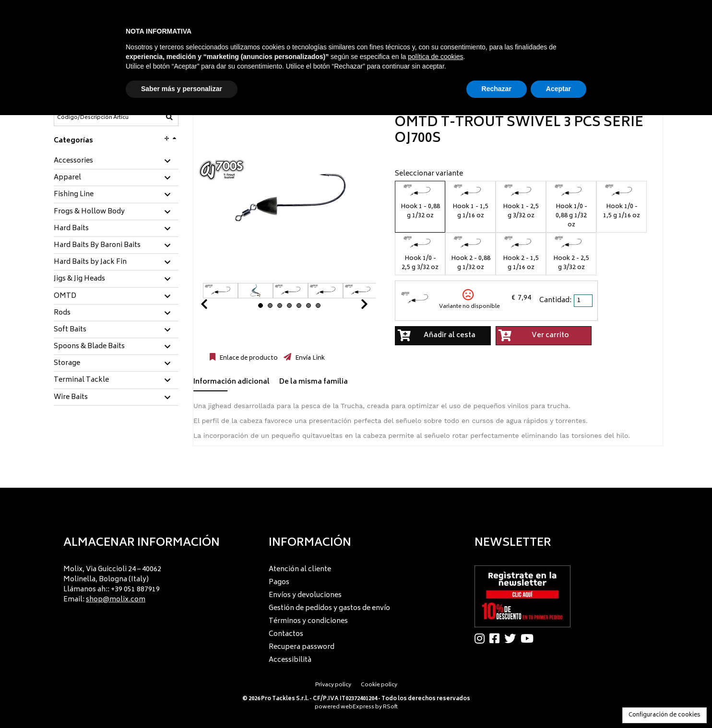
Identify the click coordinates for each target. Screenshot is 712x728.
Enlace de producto (248, 358)
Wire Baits (71, 398)
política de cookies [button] (435, 57)
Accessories (73, 161)
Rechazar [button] (497, 89)
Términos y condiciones (308, 621)
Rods (62, 313)
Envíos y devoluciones (305, 595)
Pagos (279, 582)
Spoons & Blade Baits (89, 347)
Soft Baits (70, 330)
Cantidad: (555, 300)
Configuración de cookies (665, 715)
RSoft (390, 707)
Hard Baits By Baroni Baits (97, 246)
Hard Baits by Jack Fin (90, 262)
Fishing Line (74, 195)
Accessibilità (290, 660)
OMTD (65, 296)
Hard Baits (71, 229)
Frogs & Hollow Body (89, 212)
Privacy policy (333, 685)
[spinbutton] (584, 301)
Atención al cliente (300, 569)
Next (353, 307)
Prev (215, 307)
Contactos (286, 634)
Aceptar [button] (558, 89)
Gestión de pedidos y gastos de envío (329, 608)
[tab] (116, 161)
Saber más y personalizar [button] (182, 89)
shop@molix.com (116, 600)
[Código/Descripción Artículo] (93, 117)
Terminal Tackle (81, 380)
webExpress (357, 707)
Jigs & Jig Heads (79, 279)
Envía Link (309, 358)
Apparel (67, 178)
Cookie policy (379, 685)
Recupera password (302, 647)
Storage (67, 364)
